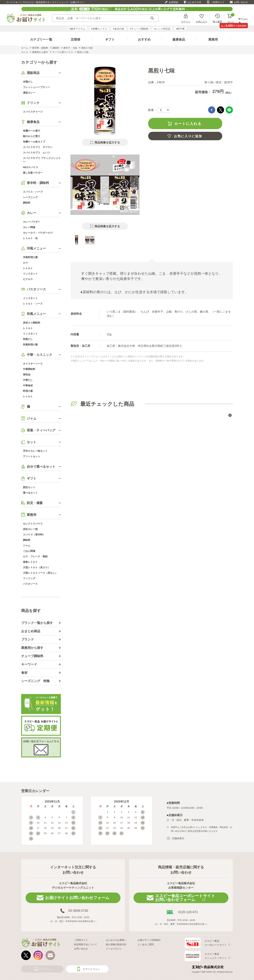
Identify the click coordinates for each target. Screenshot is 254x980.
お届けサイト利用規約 (149, 940)
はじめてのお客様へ (116, 940)
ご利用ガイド (218, 2)
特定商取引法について (86, 944)
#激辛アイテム (77, 29)
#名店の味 (119, 29)
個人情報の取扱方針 (116, 944)
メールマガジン (114, 949)
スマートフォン (91, 969)
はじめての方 (194, 2)
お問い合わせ (241, 2)
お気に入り (202, 22)
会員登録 (173, 2)
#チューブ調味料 (139, 29)
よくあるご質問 (146, 944)
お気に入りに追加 (188, 136)
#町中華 (180, 29)
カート (231, 18)
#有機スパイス (99, 29)
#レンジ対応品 (162, 29)
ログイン (186, 22)
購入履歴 (217, 22)
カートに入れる (188, 124)
